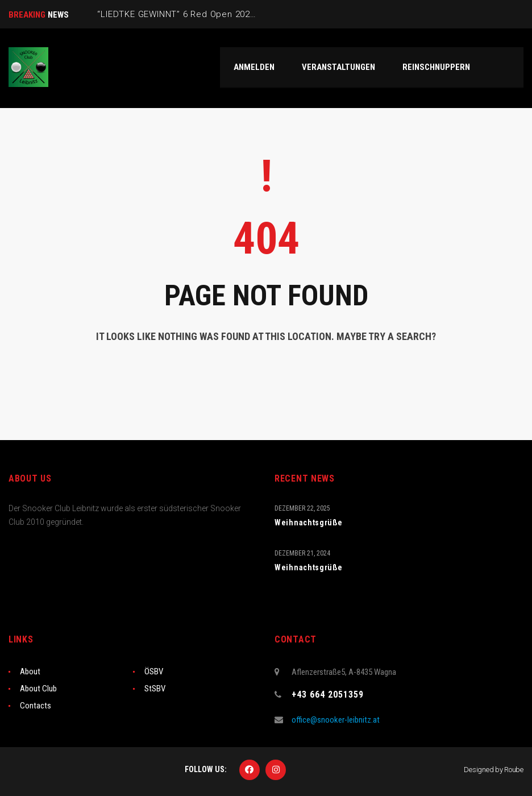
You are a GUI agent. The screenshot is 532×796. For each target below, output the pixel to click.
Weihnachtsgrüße (309, 523)
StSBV (155, 689)
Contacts (36, 706)
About (30, 671)
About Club (38, 689)
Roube (514, 770)
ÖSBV (154, 671)
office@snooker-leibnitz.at (336, 720)
